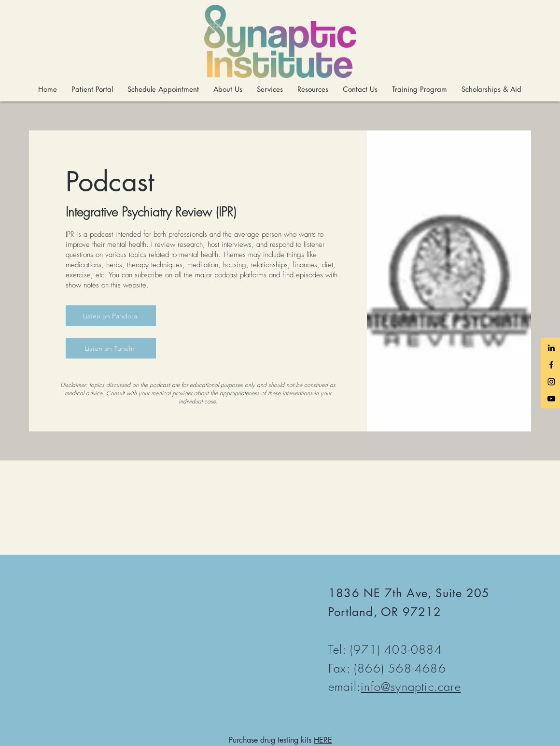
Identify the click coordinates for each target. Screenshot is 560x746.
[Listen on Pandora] (111, 316)
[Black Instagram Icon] (551, 382)
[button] (228, 89)
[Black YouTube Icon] (551, 399)
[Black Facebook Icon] (551, 365)
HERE (323, 740)
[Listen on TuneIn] (111, 348)
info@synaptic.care (411, 687)
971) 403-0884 (398, 649)
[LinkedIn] (551, 348)
